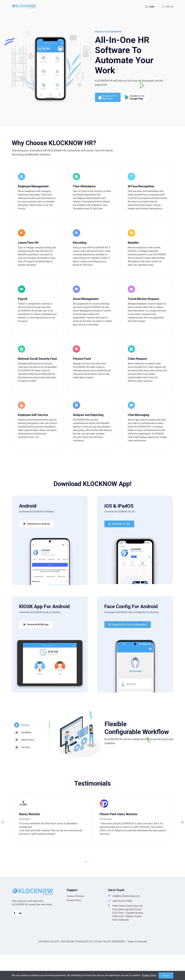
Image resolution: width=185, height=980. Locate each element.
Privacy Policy (74, 926)
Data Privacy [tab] (24, 764)
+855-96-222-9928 (120, 926)
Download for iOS (119, 548)
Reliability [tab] (23, 756)
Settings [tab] (22, 749)
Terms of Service (76, 922)
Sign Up (168, 7)
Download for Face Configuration (128, 648)
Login (150, 7)
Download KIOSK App (36, 648)
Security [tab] (22, 771)
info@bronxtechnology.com (124, 922)
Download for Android (37, 548)
